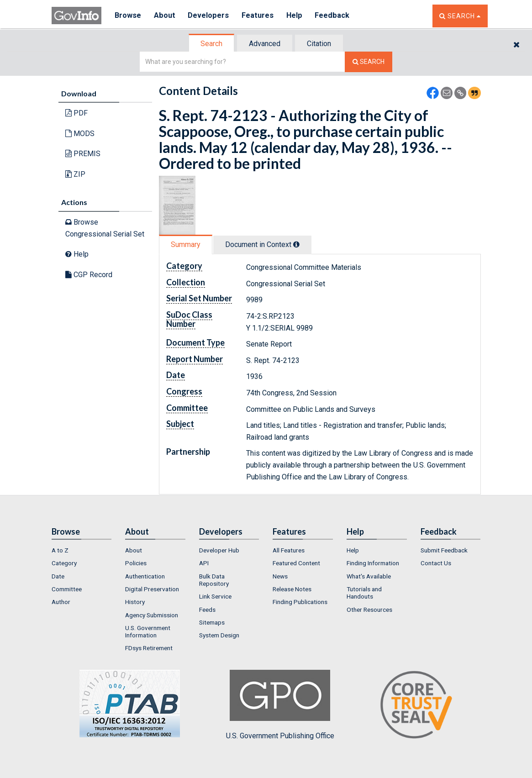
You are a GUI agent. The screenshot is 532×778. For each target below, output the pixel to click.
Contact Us (436, 563)
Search (211, 44)
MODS (80, 134)
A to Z (60, 550)
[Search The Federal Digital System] (369, 62)
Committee (67, 589)
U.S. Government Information (148, 631)
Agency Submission (152, 615)
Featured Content (296, 563)
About (166, 16)
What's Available (369, 576)
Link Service (215, 596)
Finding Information (373, 563)
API (204, 563)
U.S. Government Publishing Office (280, 705)
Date (58, 576)
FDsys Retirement (149, 648)
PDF (76, 113)
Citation (319, 44)
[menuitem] (82, 550)
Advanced (265, 44)
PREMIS (83, 154)
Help (297, 16)
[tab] (212, 44)
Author (61, 602)
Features (260, 16)
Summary (186, 244)
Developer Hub (219, 550)
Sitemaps (212, 622)
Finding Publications (300, 602)
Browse (128, 16)
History (135, 602)
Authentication (145, 576)
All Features (289, 550)
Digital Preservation (152, 589)
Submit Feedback (444, 550)
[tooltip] (296, 244)
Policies (136, 563)
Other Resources (369, 610)
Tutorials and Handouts (364, 593)
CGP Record (89, 275)
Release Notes (292, 589)
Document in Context (262, 244)
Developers (210, 16)
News (280, 576)
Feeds (207, 610)
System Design (219, 635)
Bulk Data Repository (214, 580)
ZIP (75, 174)
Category (64, 563)
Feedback (335, 16)
